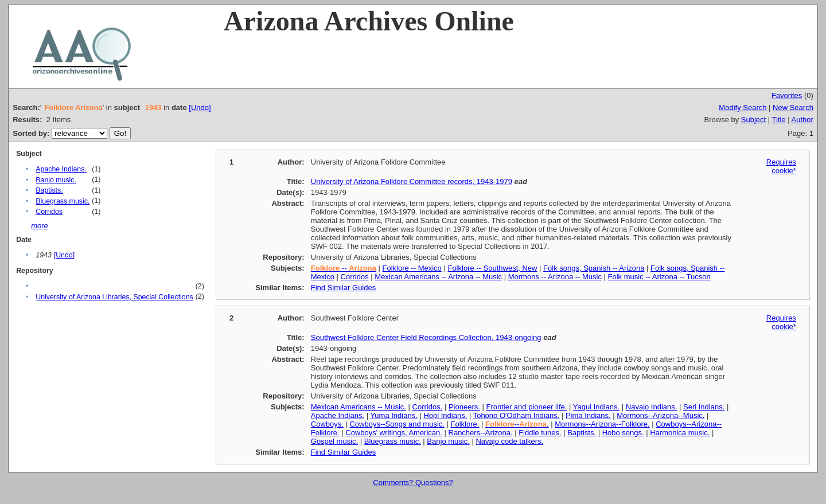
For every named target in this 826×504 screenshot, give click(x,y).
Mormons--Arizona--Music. (661, 415)
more (40, 226)
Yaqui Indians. (596, 407)
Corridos (49, 212)
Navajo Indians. (652, 407)
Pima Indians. (588, 415)
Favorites (787, 95)
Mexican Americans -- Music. (359, 407)
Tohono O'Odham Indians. (517, 415)
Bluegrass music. (63, 201)
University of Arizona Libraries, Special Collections (114, 297)
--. (517, 424)
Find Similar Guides (343, 288)
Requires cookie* (781, 166)
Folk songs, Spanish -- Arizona (594, 268)
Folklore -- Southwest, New (492, 268)
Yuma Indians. (393, 415)
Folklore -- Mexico (412, 268)
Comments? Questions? (413, 482)
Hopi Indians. (445, 415)
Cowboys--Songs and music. (397, 424)
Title (779, 120)
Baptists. (49, 190)
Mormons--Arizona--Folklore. (602, 424)
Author (802, 120)
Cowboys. (327, 424)
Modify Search (743, 108)
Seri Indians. (704, 407)
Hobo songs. (623, 433)
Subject (753, 120)
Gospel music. (334, 441)
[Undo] (200, 108)
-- (344, 268)
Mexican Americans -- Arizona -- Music (438, 277)
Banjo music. (56, 180)
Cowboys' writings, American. (394, 433)
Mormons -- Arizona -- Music (555, 277)
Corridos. (428, 407)
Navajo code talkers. (509, 441)
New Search (793, 108)
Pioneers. (464, 407)
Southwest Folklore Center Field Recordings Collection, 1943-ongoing (426, 337)
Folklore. (465, 424)
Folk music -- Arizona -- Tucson (659, 277)
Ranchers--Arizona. (481, 433)
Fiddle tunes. (540, 433)
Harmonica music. (680, 433)
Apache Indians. (61, 169)
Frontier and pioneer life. (526, 407)
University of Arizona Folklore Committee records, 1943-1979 (412, 181)
